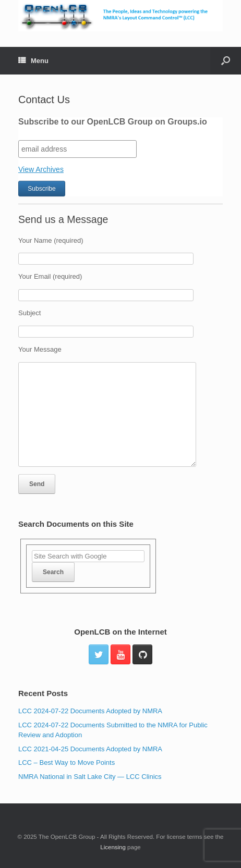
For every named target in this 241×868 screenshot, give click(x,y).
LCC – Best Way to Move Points (67, 762)
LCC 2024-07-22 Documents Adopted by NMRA (90, 711)
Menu (33, 61)
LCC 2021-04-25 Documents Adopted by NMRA (90, 749)
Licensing (113, 847)
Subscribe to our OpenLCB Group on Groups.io (113, 122)
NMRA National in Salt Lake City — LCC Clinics (90, 777)
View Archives (41, 169)
